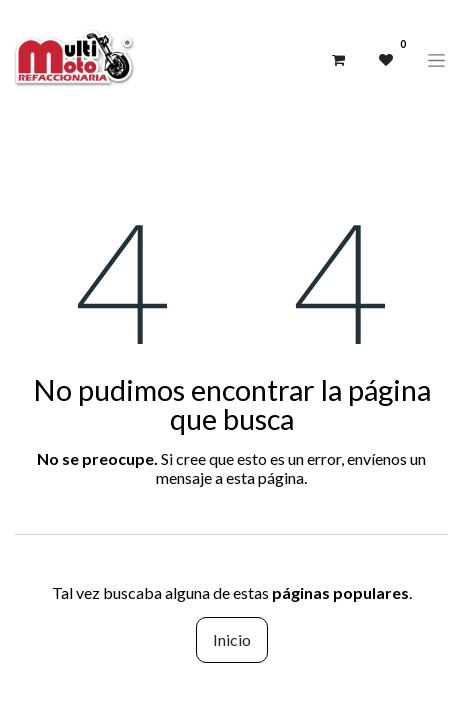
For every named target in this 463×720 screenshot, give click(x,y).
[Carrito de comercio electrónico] (338, 60)
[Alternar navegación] (436, 60)
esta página (265, 477)
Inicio (232, 639)
